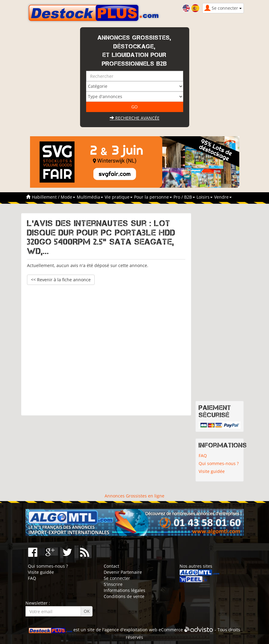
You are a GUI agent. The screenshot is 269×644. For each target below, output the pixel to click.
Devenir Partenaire (123, 572)
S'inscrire (113, 584)
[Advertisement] (106, 347)
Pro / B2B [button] (184, 197)
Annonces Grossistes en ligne (134, 496)
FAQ (203, 456)
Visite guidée (212, 471)
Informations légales (124, 590)
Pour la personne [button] (153, 197)
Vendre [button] (223, 197)
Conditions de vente (124, 596)
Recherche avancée (135, 118)
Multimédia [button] (90, 197)
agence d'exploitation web (131, 630)
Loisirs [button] (205, 197)
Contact (111, 566)
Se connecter (117, 578)
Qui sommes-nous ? (219, 463)
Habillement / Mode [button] (54, 197)
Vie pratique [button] (119, 197)
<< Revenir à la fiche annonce (61, 280)
